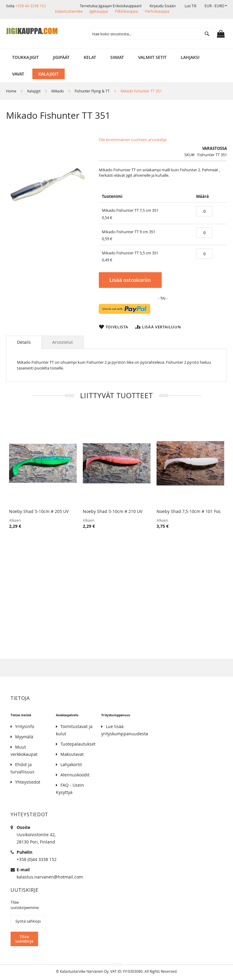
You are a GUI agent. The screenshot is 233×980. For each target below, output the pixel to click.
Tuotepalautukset (78, 744)
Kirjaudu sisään (163, 6)
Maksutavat (72, 754)
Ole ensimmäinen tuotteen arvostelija (133, 140)
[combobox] (151, 34)
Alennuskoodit (75, 775)
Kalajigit (34, 91)
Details (24, 342)
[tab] (24, 342)
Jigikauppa (99, 11)
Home (11, 91)
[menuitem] (25, 57)
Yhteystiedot (28, 782)
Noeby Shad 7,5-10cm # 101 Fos (189, 511)
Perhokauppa (157, 11)
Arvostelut (63, 342)
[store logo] (32, 31)
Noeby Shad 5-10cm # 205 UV (39, 511)
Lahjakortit (71, 764)
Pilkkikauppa (126, 11)
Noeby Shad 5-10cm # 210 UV (113, 511)
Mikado (58, 91)
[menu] (116, 57)
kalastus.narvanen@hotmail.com (50, 877)
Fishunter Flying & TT (92, 91)
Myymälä (24, 737)
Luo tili (191, 6)
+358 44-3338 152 (31, 6)
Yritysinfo (25, 726)
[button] (216, 6)
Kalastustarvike (69, 11)
